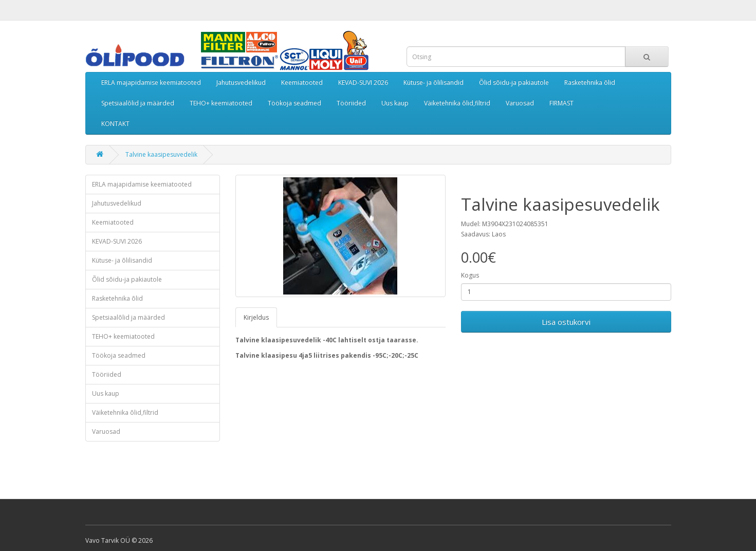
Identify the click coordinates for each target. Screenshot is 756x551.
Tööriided (351, 103)
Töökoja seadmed (294, 103)
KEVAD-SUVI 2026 (363, 82)
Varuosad (520, 103)
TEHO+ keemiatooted (221, 103)
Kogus (470, 275)
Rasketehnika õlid (590, 82)
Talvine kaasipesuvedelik (161, 154)
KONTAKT (115, 124)
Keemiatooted (302, 82)
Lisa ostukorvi (566, 322)
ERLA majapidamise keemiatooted (151, 82)
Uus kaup (395, 103)
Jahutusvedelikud (241, 82)
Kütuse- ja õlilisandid (434, 82)
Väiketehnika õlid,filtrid (457, 103)
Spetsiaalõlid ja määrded (138, 103)
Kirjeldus (256, 317)
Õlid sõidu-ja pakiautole (514, 82)
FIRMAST (561, 103)
